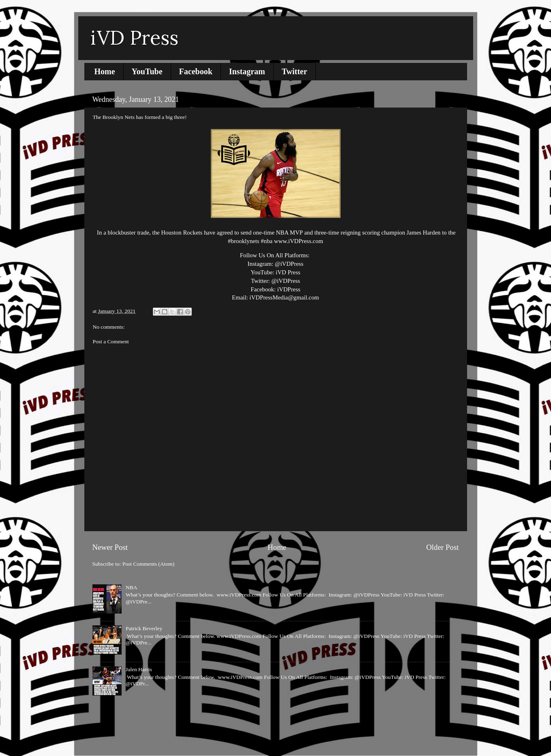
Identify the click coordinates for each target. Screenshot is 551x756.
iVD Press (134, 38)
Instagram (247, 71)
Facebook (196, 71)
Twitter (295, 71)
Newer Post (110, 547)
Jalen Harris (139, 669)
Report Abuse (111, 719)
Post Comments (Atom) (148, 564)
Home (105, 71)
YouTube (147, 71)
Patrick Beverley (144, 628)
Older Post (442, 547)
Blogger (327, 740)
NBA (132, 587)
